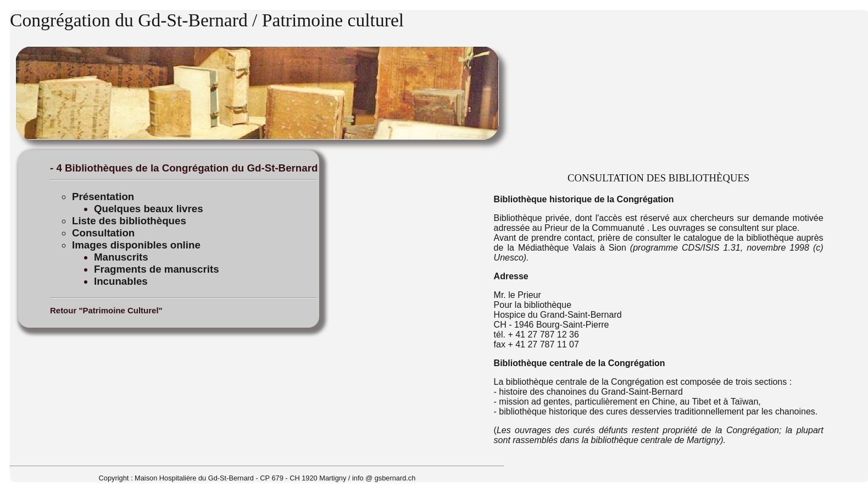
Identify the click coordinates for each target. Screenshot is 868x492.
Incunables (121, 281)
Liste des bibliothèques (129, 221)
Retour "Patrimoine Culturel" (106, 310)
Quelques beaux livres (149, 209)
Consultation (103, 233)
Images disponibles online (136, 245)
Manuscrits (121, 257)
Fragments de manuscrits (157, 269)
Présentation (103, 197)
